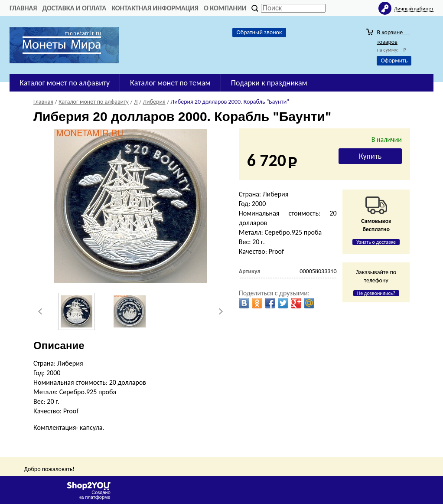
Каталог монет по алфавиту (65, 83)
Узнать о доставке (376, 242)
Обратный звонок (259, 32)
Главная (23, 8)
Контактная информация (155, 8)
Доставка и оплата (74, 8)
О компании (225, 8)
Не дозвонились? (376, 293)
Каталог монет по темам (170, 83)
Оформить (394, 61)
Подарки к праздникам (269, 83)
